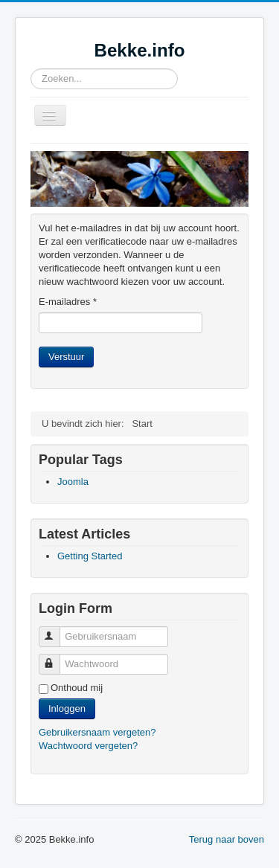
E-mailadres (68, 302)
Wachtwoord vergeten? (88, 746)
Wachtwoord (56, 658)
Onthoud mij (77, 688)
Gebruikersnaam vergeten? (97, 732)
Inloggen (67, 708)
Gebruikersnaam (56, 630)
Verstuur (66, 357)
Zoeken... (31, 69)
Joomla (73, 482)
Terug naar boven (227, 839)
